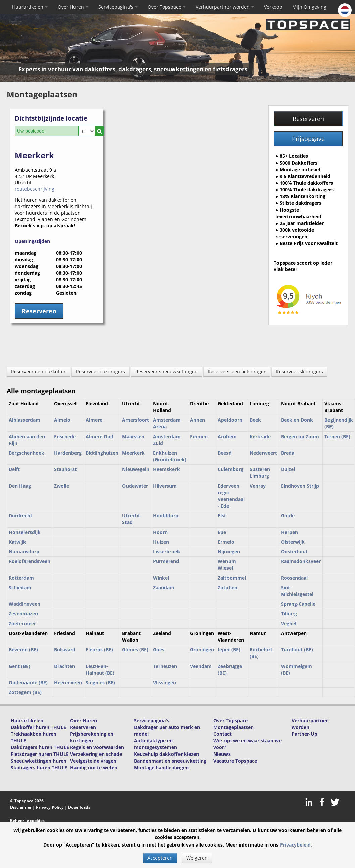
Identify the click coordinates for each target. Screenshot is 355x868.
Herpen (289, 532)
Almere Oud (99, 436)
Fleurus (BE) (99, 650)
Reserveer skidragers (299, 372)
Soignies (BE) (100, 682)
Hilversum (165, 486)
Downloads (79, 807)
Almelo (62, 420)
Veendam (201, 666)
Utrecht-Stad (132, 519)
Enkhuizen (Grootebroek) (170, 456)
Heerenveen (68, 682)
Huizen (161, 542)
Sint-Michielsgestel (297, 591)
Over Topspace (167, 7)
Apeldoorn (230, 420)
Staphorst (65, 469)
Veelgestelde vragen (93, 761)
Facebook (322, 802)
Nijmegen (229, 552)
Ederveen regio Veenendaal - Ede (231, 496)
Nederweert (263, 453)
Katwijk (17, 542)
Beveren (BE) (23, 650)
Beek (255, 420)
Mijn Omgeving (309, 7)
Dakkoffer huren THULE (38, 727)
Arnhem (227, 436)
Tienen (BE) (337, 436)
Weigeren (197, 858)
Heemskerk (166, 469)
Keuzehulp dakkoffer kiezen (166, 754)
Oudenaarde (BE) (28, 682)
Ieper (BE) (229, 650)
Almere (94, 420)
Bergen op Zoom (300, 436)
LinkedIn (310, 802)
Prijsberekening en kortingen (92, 737)
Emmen (199, 436)
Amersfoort (136, 420)
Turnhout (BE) (297, 650)
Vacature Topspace (235, 761)
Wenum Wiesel (227, 565)
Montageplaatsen (234, 727)
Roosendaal (294, 578)
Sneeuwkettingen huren (39, 761)
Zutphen (227, 587)
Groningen (202, 650)
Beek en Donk (297, 420)
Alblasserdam (24, 420)
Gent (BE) (19, 666)
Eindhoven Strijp (300, 486)
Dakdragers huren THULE (40, 747)
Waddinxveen (24, 604)
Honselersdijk (25, 532)
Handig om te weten (94, 767)
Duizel (288, 469)
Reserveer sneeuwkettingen (166, 372)
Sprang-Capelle (298, 604)
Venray (258, 486)
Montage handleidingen (161, 767)
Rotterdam (21, 578)
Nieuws (222, 754)
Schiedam (20, 587)
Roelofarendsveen (30, 561)
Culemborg (231, 469)
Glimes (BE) (135, 650)
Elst (222, 516)
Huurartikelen (30, 7)
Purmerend (166, 561)
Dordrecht (20, 516)
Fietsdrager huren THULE (40, 754)
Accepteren (160, 858)
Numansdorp (24, 552)
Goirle (288, 516)
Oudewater (135, 486)
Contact (222, 734)
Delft (14, 469)
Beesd (225, 453)
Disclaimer (21, 807)
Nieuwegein (136, 469)
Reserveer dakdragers (100, 372)
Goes (159, 650)
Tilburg (289, 614)
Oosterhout (294, 552)
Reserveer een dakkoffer (38, 372)
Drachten (65, 666)
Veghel (289, 623)
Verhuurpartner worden (225, 7)
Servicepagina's (118, 7)
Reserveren (308, 119)
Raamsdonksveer (301, 561)
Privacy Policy (50, 807)
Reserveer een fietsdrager (237, 372)
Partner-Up (305, 734)
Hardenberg (68, 453)
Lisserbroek (167, 552)
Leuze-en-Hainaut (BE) (100, 669)
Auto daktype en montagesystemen (156, 744)
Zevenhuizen (23, 614)
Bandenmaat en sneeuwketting (170, 761)
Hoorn (160, 532)
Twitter (335, 802)
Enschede (65, 436)
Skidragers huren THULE (39, 767)
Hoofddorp (166, 516)
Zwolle (62, 486)
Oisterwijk (293, 542)
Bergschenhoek (27, 453)
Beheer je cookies (27, 820)
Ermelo (226, 542)
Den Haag (20, 486)
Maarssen (133, 436)
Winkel (161, 578)
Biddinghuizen (102, 453)
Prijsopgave (308, 139)
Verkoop (273, 7)
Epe (222, 532)
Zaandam (164, 587)
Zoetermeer (22, 623)
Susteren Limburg (260, 473)
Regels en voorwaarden (97, 747)
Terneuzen (165, 666)
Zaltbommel (232, 578)
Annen (197, 420)
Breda (288, 453)
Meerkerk (133, 453)
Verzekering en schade (96, 754)
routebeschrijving (35, 189)
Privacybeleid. (296, 845)
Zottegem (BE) (25, 692)
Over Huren (73, 7)
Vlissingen (165, 682)
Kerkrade (260, 436)
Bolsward (65, 650)
